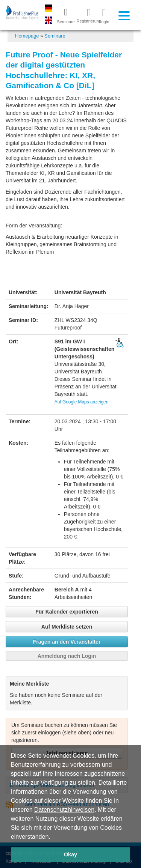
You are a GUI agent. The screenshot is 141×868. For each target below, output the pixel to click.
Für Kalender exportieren (67, 612)
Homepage (27, 36)
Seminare (55, 36)
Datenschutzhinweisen (64, 810)
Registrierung (86, 15)
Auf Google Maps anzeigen (81, 402)
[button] (53, 837)
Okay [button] (70, 854)
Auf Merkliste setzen (67, 627)
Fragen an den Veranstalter (67, 642)
